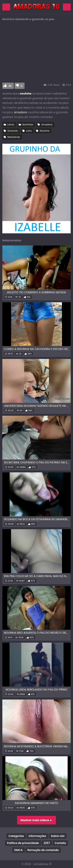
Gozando (13, 131)
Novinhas (28, 124)
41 (10, 86)
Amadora (20, 112)
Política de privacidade (23, 843)
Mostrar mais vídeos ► (37, 820)
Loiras (11, 124)
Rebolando (14, 137)
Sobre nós (58, 836)
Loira (29, 131)
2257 (47, 843)
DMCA (18, 850)
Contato (60, 843)
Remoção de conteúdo (43, 850)
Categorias (16, 836)
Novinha (44, 131)
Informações (37, 836)
